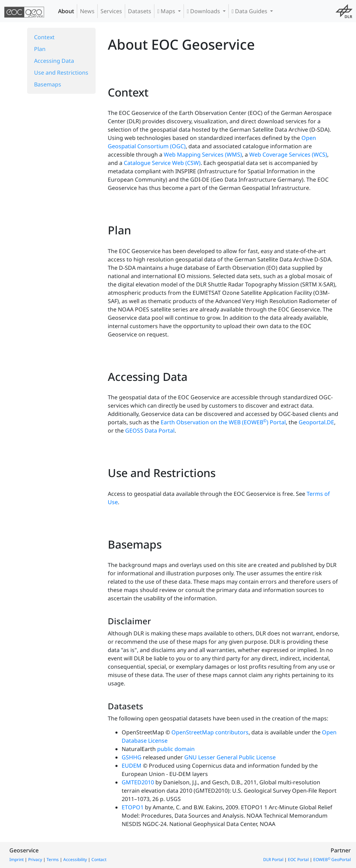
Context (44, 37)
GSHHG (132, 757)
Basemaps (48, 84)
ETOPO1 (133, 807)
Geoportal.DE (316, 422)
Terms (53, 859)
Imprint (17, 859)
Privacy (35, 859)
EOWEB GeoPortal (332, 859)
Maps (167, 11)
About (66, 11)
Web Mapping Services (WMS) (203, 155)
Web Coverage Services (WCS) (288, 155)
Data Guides (250, 11)
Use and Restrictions (61, 73)
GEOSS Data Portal (150, 431)
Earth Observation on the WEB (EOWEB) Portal (223, 422)
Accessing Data (54, 61)
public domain (176, 749)
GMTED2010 (138, 782)
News (87, 11)
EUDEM (132, 766)
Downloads (204, 11)
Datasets (140, 11)
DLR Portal (273, 859)
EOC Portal (298, 859)
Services (111, 11)
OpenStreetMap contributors (210, 732)
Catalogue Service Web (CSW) (162, 163)
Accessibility (75, 859)
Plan (40, 49)
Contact (99, 859)
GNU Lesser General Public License (230, 757)
